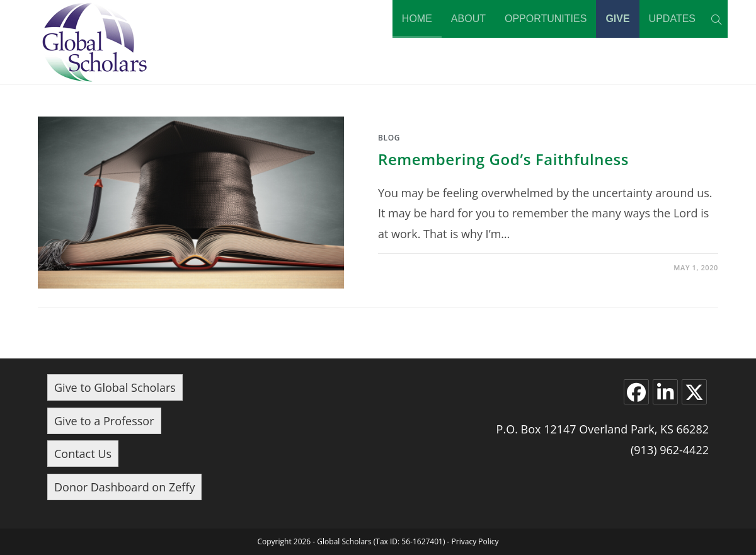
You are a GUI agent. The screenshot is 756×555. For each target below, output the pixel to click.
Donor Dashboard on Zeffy (124, 487)
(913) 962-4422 (670, 450)
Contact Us (83, 454)
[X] (694, 392)
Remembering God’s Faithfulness (503, 159)
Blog (389, 138)
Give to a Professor (104, 421)
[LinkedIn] (665, 392)
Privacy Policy (475, 541)
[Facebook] (636, 392)
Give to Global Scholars (115, 387)
